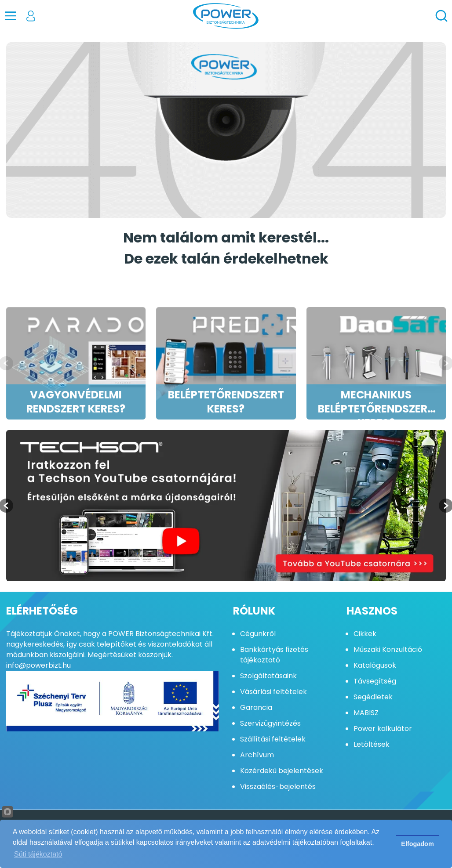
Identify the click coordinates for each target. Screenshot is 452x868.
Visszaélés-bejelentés (278, 787)
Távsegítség (375, 681)
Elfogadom (417, 844)
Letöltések (372, 744)
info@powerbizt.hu (38, 665)
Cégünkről (258, 634)
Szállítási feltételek (273, 739)
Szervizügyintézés (270, 723)
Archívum (257, 755)
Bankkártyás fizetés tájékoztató (274, 655)
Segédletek (373, 697)
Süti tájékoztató (38, 854)
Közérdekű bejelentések (282, 771)
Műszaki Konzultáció (388, 649)
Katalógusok (375, 665)
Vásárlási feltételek (273, 692)
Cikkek (365, 634)
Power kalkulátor (383, 729)
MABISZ (366, 713)
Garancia (256, 707)
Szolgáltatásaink (268, 676)
